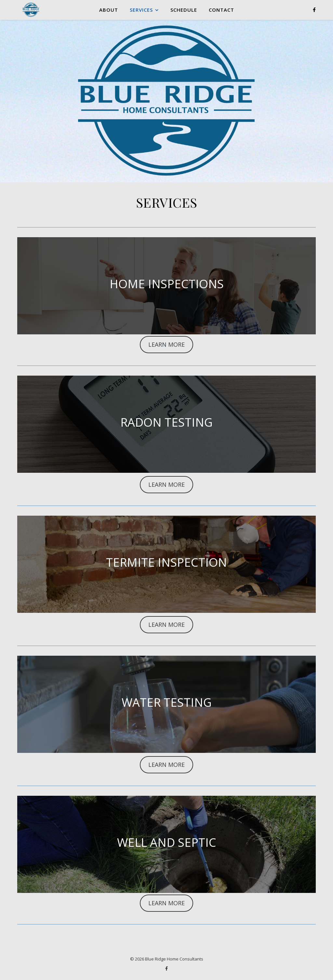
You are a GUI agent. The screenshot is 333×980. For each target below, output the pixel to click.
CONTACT (221, 10)
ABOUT (109, 10)
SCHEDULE (184, 10)
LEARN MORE (166, 344)
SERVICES (141, 10)
